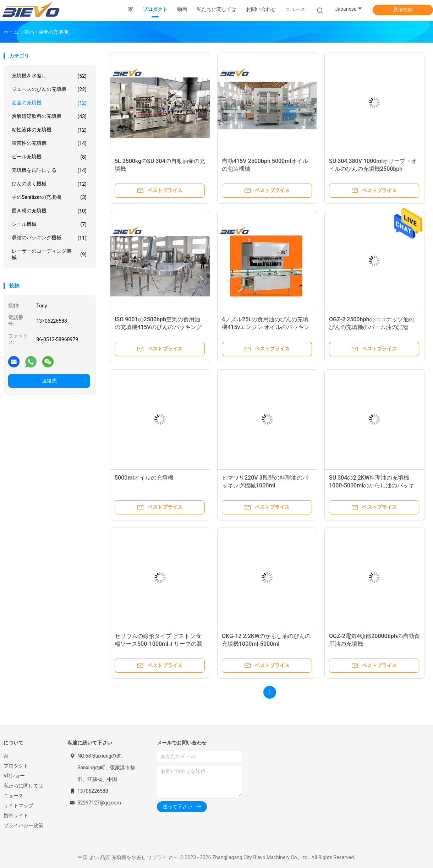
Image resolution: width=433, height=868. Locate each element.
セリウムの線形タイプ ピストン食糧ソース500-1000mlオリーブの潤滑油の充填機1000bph (158, 644)
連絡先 (49, 381)
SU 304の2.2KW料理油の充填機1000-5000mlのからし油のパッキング (372, 485)
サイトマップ (18, 806)
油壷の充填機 (49, 103)
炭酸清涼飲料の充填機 (49, 116)
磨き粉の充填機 (49, 211)
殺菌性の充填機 (49, 143)
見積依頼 (403, 10)
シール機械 (49, 224)
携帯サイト (16, 815)
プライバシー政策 (23, 825)
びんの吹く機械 (49, 184)
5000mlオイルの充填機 (144, 478)
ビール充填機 (49, 157)
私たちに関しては (23, 786)
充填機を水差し (49, 76)
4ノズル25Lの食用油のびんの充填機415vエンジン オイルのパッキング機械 (266, 327)
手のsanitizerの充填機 (49, 197)
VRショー (14, 776)
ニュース (13, 796)
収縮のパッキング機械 (49, 238)
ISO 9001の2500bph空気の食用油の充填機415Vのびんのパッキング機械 (158, 327)
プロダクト (16, 766)
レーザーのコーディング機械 (49, 254)
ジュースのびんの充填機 (49, 89)
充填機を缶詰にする (49, 170)
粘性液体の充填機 (49, 130)
